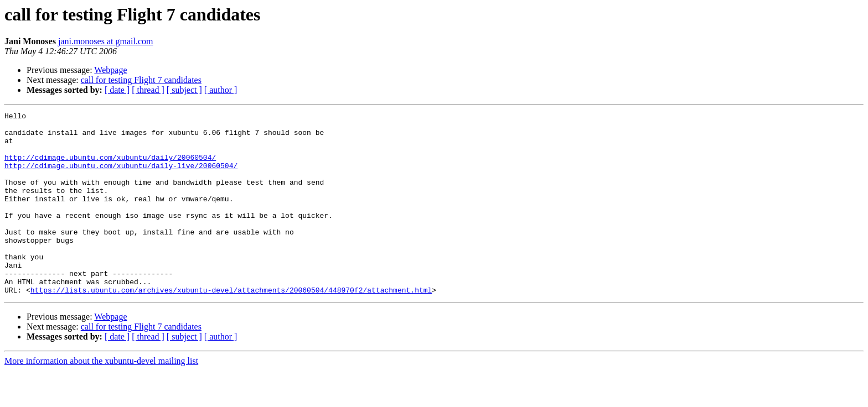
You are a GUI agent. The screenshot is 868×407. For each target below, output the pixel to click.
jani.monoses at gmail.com (106, 41)
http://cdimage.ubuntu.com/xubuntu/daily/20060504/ (110, 167)
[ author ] (221, 90)
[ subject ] (184, 90)
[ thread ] (148, 90)
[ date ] (117, 90)
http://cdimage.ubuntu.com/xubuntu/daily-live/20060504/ (121, 177)
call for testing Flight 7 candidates (141, 80)
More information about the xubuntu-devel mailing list (101, 397)
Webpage (110, 70)
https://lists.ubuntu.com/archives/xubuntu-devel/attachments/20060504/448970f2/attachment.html (231, 326)
